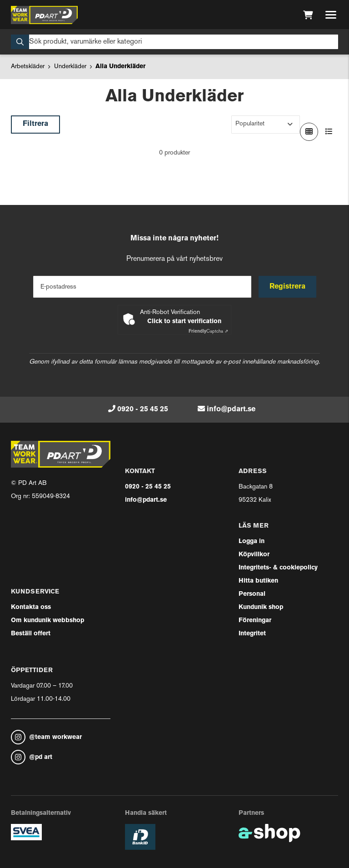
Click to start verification (184, 322)
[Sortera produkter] (266, 125)
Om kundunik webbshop (47, 621)
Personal (252, 594)
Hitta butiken (258, 581)
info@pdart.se (231, 409)
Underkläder (70, 67)
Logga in (252, 541)
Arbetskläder (28, 67)
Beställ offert (31, 634)
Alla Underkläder (120, 67)
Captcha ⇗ (208, 332)
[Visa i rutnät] (309, 132)
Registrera (287, 287)
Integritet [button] (252, 634)
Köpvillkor (254, 555)
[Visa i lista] (329, 132)
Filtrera (35, 124)
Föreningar (255, 621)
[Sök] (174, 42)
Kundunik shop (261, 607)
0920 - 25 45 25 (143, 409)
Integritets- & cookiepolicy (278, 568)
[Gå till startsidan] (44, 15)
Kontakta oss (31, 607)
